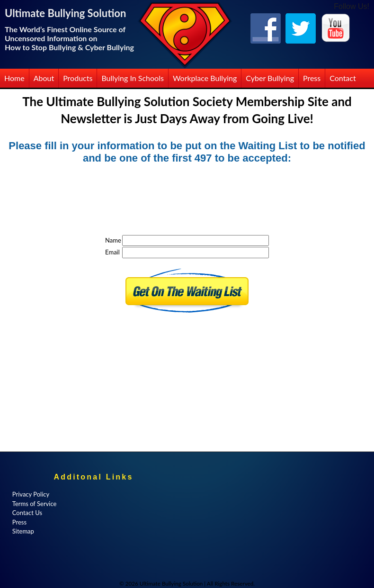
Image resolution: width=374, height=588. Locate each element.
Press (312, 78)
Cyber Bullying (270, 78)
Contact (343, 78)
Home (14, 78)
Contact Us (27, 513)
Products (78, 78)
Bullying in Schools (133, 78)
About (44, 78)
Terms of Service (35, 504)
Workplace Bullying (205, 78)
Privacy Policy (31, 494)
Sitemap (23, 531)
